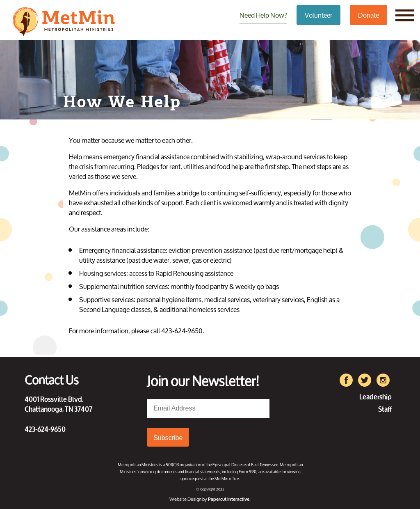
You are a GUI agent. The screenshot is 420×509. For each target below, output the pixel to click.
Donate (369, 15)
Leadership (375, 396)
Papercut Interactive (229, 499)
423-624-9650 (45, 429)
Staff (385, 408)
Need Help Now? (263, 15)
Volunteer (318, 15)
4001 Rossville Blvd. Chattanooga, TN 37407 (58, 404)
